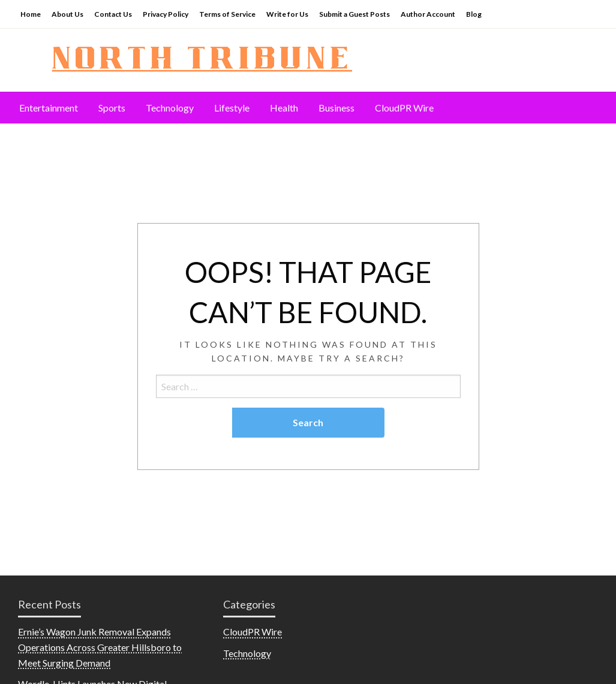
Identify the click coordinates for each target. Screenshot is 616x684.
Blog (474, 14)
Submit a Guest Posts (354, 14)
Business (336, 108)
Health (284, 108)
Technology (170, 108)
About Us (67, 14)
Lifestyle (232, 108)
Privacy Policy (166, 14)
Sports (112, 108)
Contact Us (113, 14)
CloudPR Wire (404, 108)
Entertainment (49, 108)
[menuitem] (49, 108)
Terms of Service (227, 14)
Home (31, 14)
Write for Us (287, 14)
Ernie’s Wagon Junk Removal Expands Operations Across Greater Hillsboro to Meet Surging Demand (100, 647)
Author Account (428, 14)
